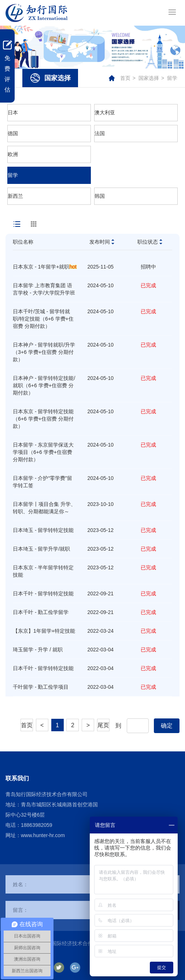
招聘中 (148, 267)
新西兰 (15, 196)
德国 (13, 133)
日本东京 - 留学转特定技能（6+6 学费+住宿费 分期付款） (43, 419)
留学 (172, 78)
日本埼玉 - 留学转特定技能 (43, 530)
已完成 (148, 285)
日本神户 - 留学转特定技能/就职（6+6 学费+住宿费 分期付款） (44, 385)
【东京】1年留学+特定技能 (44, 631)
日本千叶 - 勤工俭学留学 (41, 612)
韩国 (100, 196)
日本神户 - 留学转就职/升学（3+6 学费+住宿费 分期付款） (44, 352)
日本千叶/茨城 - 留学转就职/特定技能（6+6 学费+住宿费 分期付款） (43, 319)
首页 (125, 78)
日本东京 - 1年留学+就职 (45, 267)
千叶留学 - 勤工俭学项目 (41, 687)
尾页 (103, 725)
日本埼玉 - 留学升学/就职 (41, 549)
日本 (13, 112)
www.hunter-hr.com (43, 835)
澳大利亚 (105, 112)
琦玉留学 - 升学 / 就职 (38, 650)
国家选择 (149, 78)
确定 (167, 726)
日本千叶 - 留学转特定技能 (43, 593)
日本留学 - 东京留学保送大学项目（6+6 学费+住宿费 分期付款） (43, 452)
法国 (100, 133)
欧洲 (13, 154)
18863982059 (37, 825)
